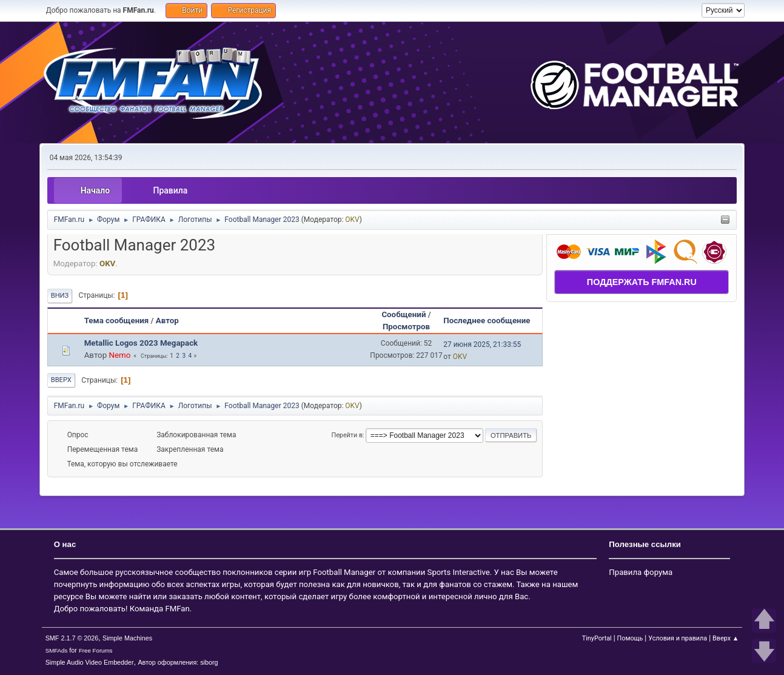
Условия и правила (678, 638)
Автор (167, 321)
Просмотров (406, 327)
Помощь (630, 638)
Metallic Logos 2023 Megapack (141, 343)
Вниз (60, 296)
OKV (352, 220)
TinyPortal (597, 638)
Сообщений (404, 314)
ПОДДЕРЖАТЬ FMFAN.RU (642, 282)
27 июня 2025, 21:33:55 (482, 344)
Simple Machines (127, 638)
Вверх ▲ (725, 638)
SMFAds (57, 650)
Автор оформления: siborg (178, 662)
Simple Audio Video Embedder (90, 662)
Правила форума (641, 572)
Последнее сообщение (492, 321)
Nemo (119, 355)
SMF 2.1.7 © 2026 (72, 638)
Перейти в (347, 435)
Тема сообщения (117, 321)
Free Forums (96, 650)
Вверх (61, 380)
